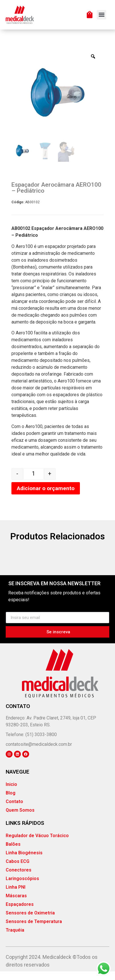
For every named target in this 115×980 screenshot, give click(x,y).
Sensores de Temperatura (34, 930)
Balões (13, 853)
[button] (101, 15)
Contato (14, 810)
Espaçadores (20, 913)
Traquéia (15, 939)
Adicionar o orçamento (46, 497)
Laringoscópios (22, 887)
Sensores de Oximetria (30, 921)
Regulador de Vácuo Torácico (37, 844)
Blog (11, 801)
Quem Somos (20, 819)
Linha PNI (16, 896)
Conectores (19, 879)
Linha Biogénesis (24, 861)
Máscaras (16, 904)
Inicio (11, 793)
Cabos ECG (18, 870)
